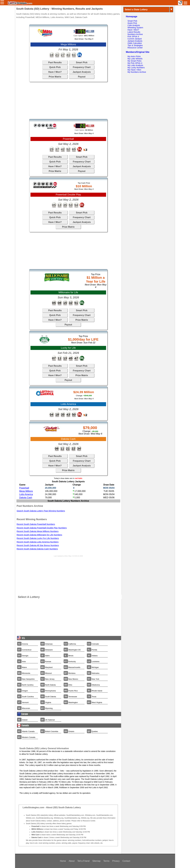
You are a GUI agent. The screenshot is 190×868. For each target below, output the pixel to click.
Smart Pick (82, 62)
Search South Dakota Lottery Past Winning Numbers (41, 511)
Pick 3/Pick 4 (133, 36)
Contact (126, 861)
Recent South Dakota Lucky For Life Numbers (38, 538)
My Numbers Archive (137, 72)
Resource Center (135, 48)
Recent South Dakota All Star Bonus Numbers (38, 545)
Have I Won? (55, 72)
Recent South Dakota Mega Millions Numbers (38, 531)
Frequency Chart (82, 67)
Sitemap (96, 861)
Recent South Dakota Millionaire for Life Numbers (39, 535)
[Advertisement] (68, 100)
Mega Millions (26, 491)
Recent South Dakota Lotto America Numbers (38, 542)
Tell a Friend (83, 861)
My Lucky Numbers (136, 68)
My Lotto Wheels (135, 59)
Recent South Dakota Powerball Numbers (36, 524)
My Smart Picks (134, 61)
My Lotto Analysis (135, 65)
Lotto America (26, 494)
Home (63, 861)
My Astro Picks (134, 56)
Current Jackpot (135, 39)
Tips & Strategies (135, 45)
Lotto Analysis (134, 25)
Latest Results (134, 32)
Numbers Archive (135, 34)
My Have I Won (134, 70)
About (72, 861)
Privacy (116, 861)
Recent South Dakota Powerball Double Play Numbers (42, 528)
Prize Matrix (55, 77)
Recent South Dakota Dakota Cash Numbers (37, 549)
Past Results (55, 62)
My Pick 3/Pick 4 (135, 63)
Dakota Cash (26, 498)
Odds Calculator (135, 43)
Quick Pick (55, 67)
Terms (106, 861)
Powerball (24, 488)
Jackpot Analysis (82, 72)
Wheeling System (135, 28)
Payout (82, 77)
